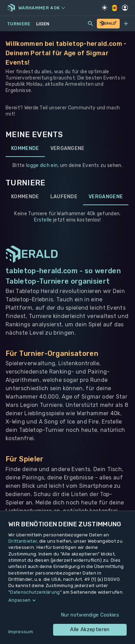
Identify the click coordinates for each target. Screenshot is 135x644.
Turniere (19, 24)
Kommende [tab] (25, 149)
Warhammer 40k (42, 8)
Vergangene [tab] (67, 149)
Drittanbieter (23, 541)
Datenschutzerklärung (35, 592)
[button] (67, 600)
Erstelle (43, 220)
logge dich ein (42, 165)
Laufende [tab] (64, 197)
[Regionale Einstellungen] (115, 8)
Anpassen (20, 600)
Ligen (43, 24)
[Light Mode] (104, 8)
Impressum (21, 632)
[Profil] (125, 8)
